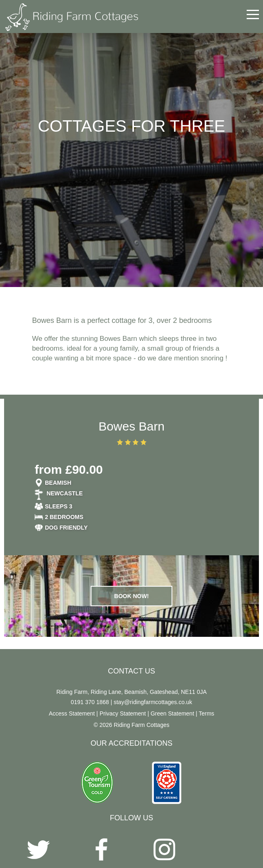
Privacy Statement (123, 713)
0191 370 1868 (90, 702)
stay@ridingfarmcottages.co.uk (153, 702)
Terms (206, 713)
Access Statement (72, 713)
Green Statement (173, 713)
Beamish (58, 483)
